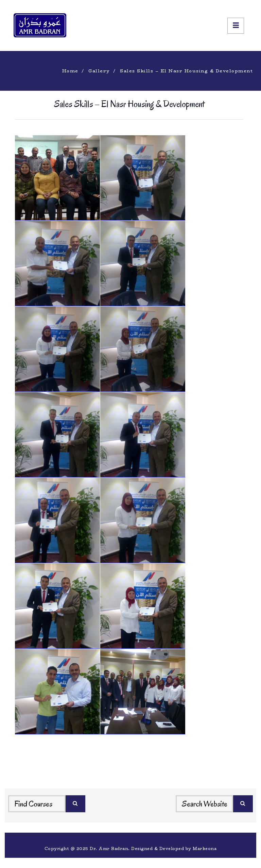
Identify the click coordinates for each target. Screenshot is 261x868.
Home (70, 71)
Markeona (205, 848)
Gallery (99, 71)
